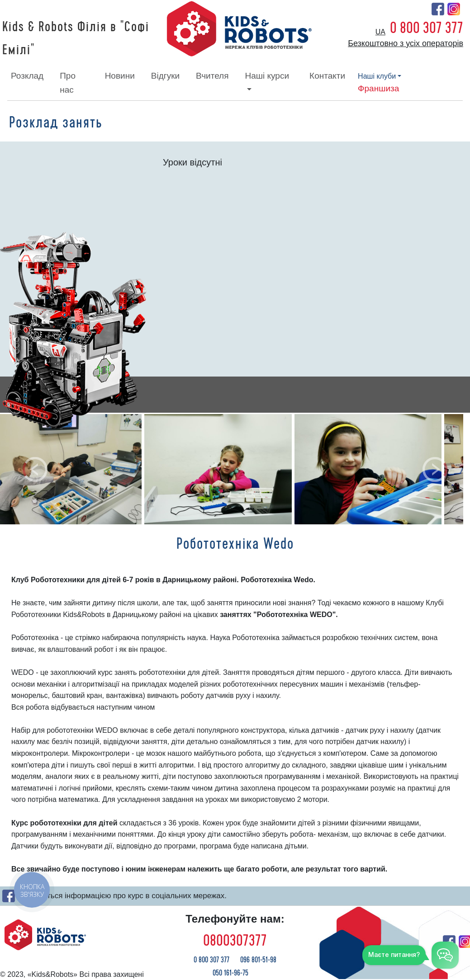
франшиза (378, 88)
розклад (27, 76)
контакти (327, 76)
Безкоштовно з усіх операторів (406, 43)
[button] (35, 469)
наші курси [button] (267, 76)
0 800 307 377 (427, 28)
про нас (68, 82)
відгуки (165, 76)
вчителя (212, 76)
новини (120, 76)
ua (380, 32)
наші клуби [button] (377, 76)
